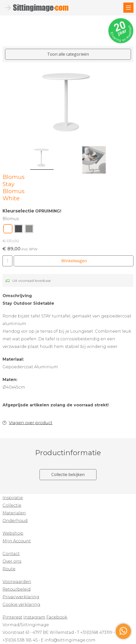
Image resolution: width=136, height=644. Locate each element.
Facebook (57, 617)
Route (9, 569)
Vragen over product (31, 423)
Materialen (14, 513)
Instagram (34, 617)
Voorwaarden (17, 582)
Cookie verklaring (21, 604)
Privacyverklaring (21, 597)
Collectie (12, 505)
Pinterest (12, 617)
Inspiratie (13, 498)
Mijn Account (17, 541)
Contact (11, 554)
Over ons (12, 561)
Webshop (13, 533)
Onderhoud (15, 521)
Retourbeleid (17, 589)
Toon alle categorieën (68, 54)
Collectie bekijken (68, 474)
